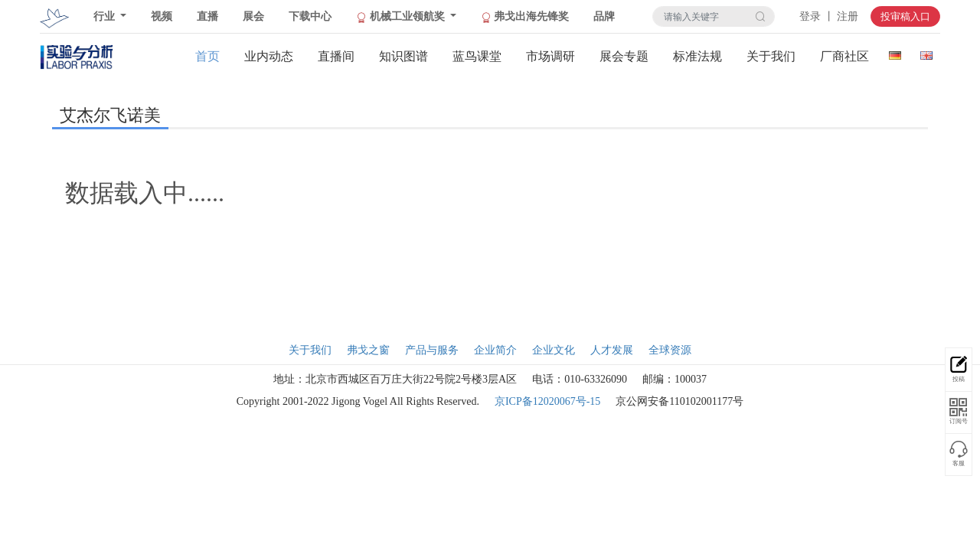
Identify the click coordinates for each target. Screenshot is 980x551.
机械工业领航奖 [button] (402, 17)
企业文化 (554, 350)
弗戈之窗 (368, 350)
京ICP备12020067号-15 (547, 401)
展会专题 (624, 56)
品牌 (604, 16)
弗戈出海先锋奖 (525, 17)
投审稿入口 (905, 16)
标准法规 (697, 56)
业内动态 (269, 56)
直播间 (336, 56)
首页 (207, 56)
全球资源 (670, 350)
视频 (162, 16)
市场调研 (550, 56)
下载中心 (310, 16)
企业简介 (495, 350)
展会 (253, 16)
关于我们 (771, 56)
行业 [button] (106, 16)
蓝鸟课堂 (477, 56)
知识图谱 (403, 56)
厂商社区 (844, 56)
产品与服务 (432, 350)
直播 (207, 16)
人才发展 (612, 350)
